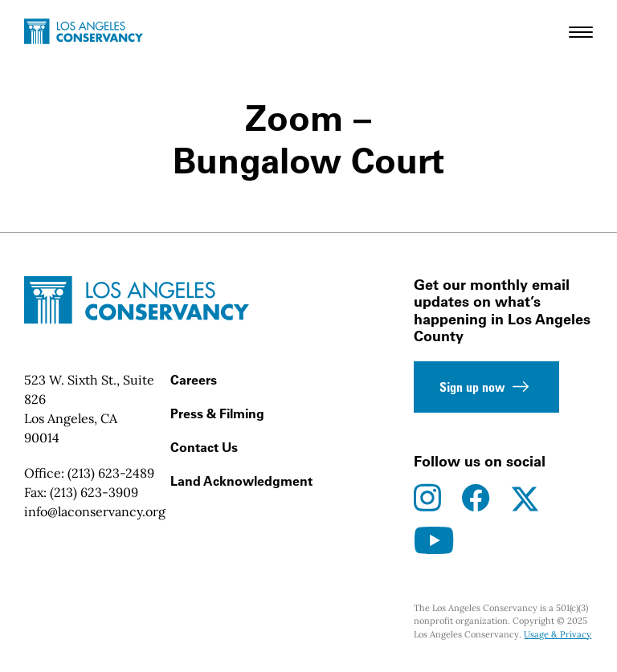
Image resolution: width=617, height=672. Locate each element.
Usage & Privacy (558, 634)
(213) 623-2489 (111, 473)
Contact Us (204, 447)
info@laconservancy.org (95, 511)
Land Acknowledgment (241, 481)
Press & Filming (217, 413)
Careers (194, 380)
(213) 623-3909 (94, 492)
